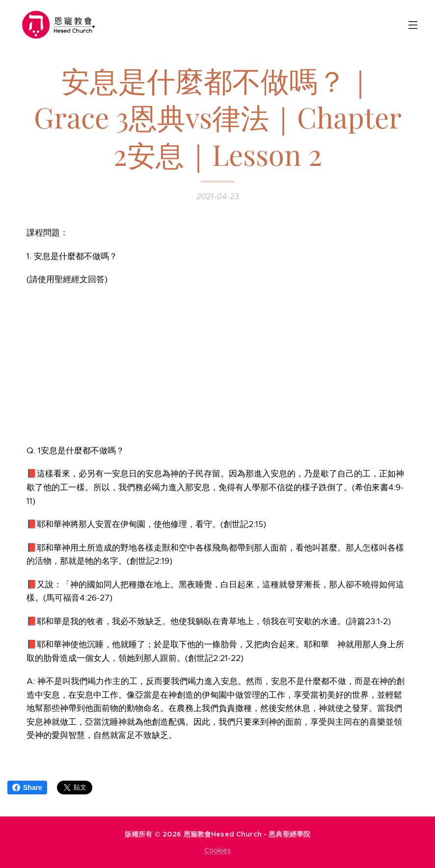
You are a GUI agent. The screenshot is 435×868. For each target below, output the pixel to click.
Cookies (218, 850)
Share (27, 788)
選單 (413, 25)
